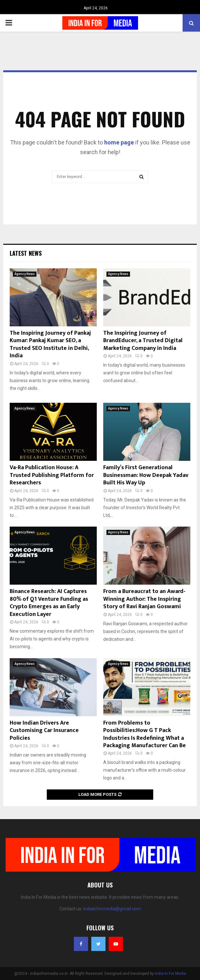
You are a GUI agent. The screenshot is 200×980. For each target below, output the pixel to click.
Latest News (26, 253)
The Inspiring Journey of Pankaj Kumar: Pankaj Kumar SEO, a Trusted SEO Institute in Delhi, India (50, 344)
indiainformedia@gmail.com (112, 909)
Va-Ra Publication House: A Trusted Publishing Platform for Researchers (52, 475)
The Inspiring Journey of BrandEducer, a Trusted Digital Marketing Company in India (143, 341)
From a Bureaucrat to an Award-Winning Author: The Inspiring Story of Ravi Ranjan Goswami (144, 599)
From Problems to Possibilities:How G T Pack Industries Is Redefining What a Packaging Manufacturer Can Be (145, 734)
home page (119, 142)
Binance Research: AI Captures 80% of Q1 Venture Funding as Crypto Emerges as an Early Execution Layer (49, 603)
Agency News (25, 274)
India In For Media (170, 974)
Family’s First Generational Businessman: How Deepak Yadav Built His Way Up (146, 475)
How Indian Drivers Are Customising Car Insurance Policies (44, 731)
